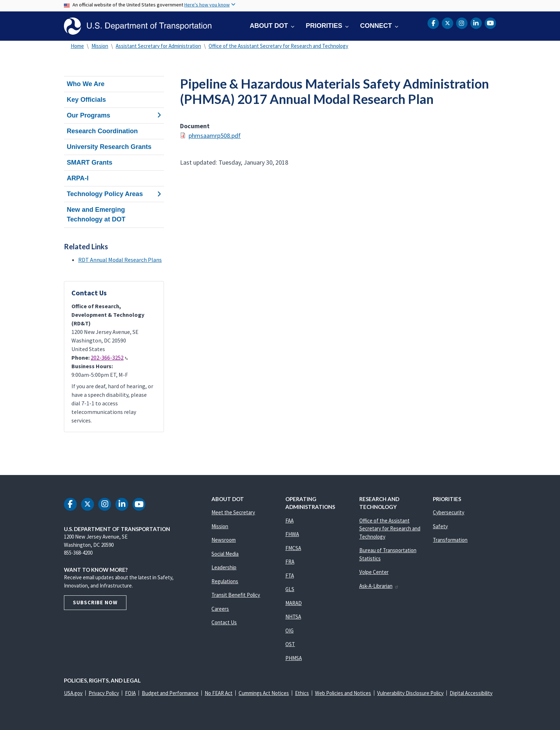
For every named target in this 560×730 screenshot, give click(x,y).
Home (77, 46)
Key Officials (86, 100)
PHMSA (294, 658)
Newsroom (224, 540)
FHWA (292, 534)
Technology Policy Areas (114, 194)
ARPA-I (78, 178)
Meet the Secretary (233, 512)
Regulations (225, 581)
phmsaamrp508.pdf (215, 136)
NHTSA (293, 617)
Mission (100, 46)
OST (290, 644)
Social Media (225, 554)
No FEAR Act (219, 693)
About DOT (269, 26)
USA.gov (73, 693)
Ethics (302, 693)
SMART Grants (90, 162)
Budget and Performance (170, 693)
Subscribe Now (95, 602)
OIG (289, 631)
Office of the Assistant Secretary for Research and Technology (278, 46)
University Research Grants (109, 147)
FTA (290, 576)
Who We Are (86, 84)
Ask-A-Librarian (379, 586)
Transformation (450, 540)
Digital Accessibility (471, 693)
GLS (290, 589)
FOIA (130, 693)
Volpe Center (374, 572)
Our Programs (114, 115)
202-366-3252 (109, 357)
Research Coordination (102, 131)
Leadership (224, 567)
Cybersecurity (449, 512)
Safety (440, 526)
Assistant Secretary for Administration (158, 46)
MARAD (294, 603)
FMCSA (293, 548)
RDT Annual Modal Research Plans (120, 260)
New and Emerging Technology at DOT (96, 214)
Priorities (324, 26)
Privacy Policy (104, 693)
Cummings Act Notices (264, 693)
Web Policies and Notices (343, 693)
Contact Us (224, 622)
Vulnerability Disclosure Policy (410, 693)
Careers (220, 609)
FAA (289, 521)
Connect (376, 26)
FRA (290, 562)
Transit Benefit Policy (236, 595)
